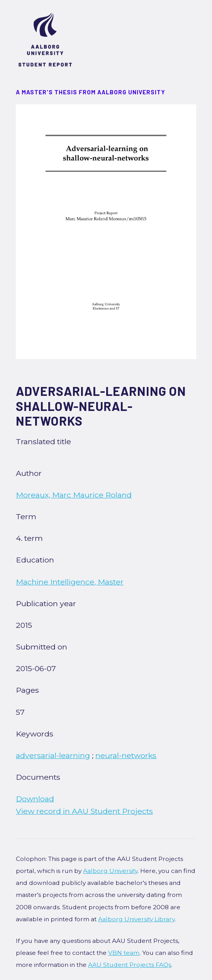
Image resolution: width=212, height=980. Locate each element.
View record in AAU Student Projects (84, 811)
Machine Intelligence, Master (70, 582)
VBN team (124, 953)
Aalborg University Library (136, 919)
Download (35, 799)
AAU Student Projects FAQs (130, 965)
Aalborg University (110, 871)
